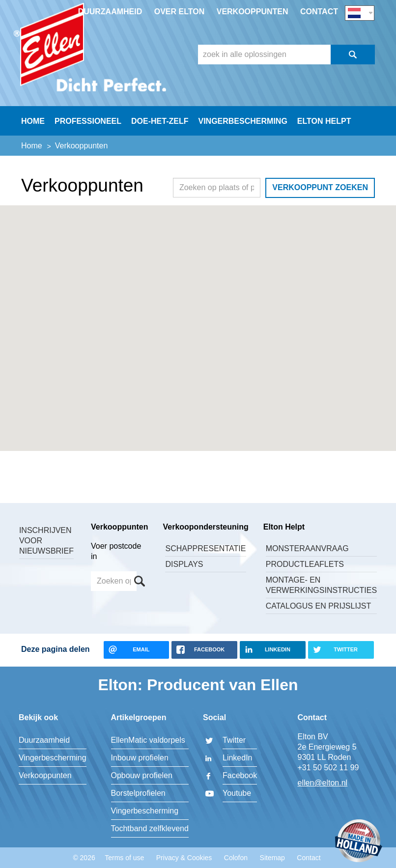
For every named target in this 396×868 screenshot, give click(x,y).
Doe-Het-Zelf (160, 121)
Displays (184, 564)
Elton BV (90, 47)
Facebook (240, 775)
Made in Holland (359, 842)
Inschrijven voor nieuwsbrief (46, 541)
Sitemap (272, 858)
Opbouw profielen (142, 775)
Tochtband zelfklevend (150, 828)
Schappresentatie (205, 548)
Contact (319, 12)
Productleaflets (305, 564)
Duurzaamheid (110, 12)
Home (33, 121)
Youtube (237, 793)
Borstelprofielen (138, 793)
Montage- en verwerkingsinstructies (321, 585)
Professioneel (88, 121)
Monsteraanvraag (307, 548)
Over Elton (180, 12)
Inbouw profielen (140, 758)
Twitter (234, 740)
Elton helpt (324, 121)
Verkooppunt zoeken (320, 187)
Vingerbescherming (242, 121)
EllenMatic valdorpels (148, 740)
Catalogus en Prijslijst (319, 606)
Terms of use (124, 858)
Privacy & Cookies (184, 858)
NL (360, 13)
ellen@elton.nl (323, 783)
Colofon (236, 858)
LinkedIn (238, 758)
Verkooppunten (253, 12)
